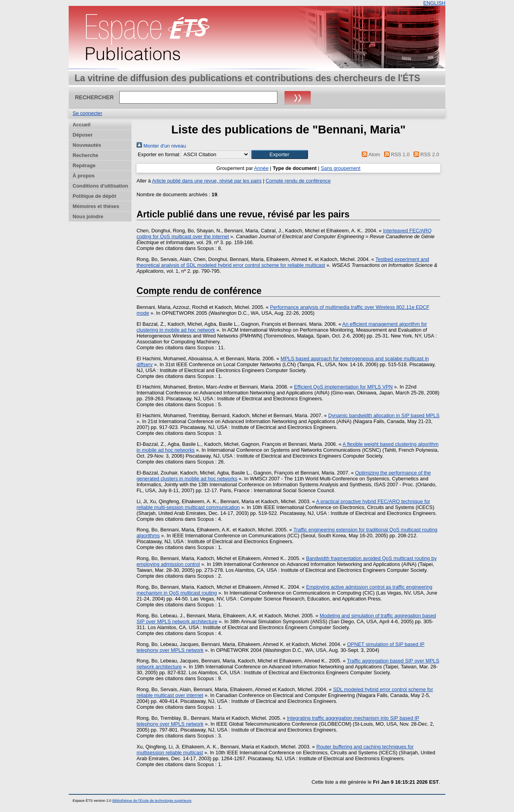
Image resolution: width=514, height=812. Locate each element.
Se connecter (87, 113)
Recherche (85, 155)
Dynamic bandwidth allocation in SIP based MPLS (384, 415)
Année (262, 168)
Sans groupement (341, 168)
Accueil (82, 125)
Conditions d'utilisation (100, 186)
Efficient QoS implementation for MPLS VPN (343, 387)
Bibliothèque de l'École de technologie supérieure (152, 801)
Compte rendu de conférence (298, 181)
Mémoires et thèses (96, 206)
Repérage (84, 165)
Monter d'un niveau (161, 146)
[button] (280, 154)
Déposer (83, 135)
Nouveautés (87, 145)
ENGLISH (434, 3)
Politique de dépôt (94, 196)
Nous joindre (88, 216)
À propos (84, 176)
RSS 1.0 (396, 154)
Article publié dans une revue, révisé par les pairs (207, 181)
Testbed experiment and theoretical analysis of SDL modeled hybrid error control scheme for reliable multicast (283, 262)
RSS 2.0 (425, 154)
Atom (370, 154)
